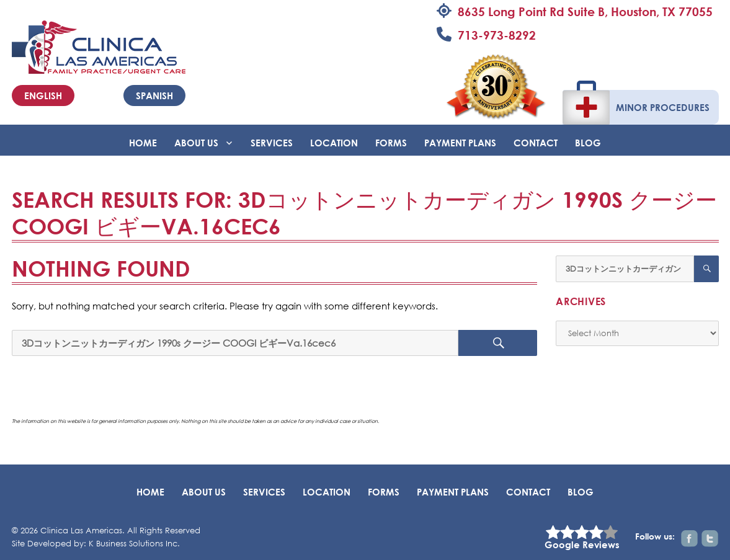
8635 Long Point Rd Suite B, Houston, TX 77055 (585, 11)
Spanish (154, 96)
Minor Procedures (663, 107)
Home (143, 143)
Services (272, 143)
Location (334, 143)
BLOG (588, 143)
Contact (536, 143)
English (43, 96)
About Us (196, 143)
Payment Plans (460, 143)
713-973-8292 (497, 35)
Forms (391, 143)
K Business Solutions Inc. (134, 544)
